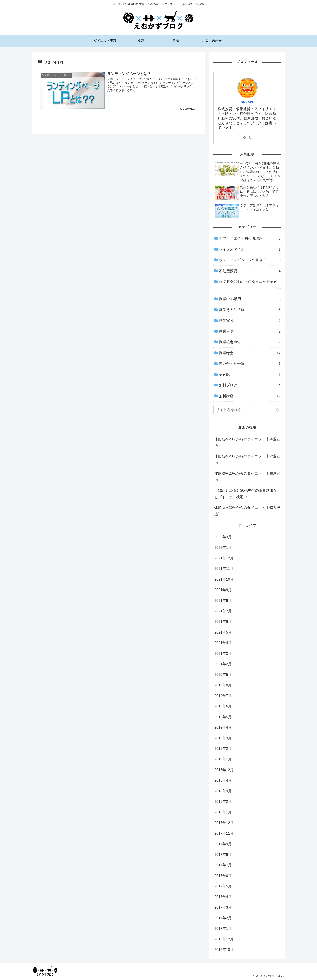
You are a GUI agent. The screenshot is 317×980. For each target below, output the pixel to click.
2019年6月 (223, 706)
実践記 (250, 375)
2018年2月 (223, 802)
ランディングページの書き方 (250, 260)
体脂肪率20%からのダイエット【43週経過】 (247, 511)
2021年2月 (223, 664)
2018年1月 (223, 812)
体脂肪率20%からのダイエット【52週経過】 (247, 459)
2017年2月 (223, 918)
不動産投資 (250, 271)
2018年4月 (223, 780)
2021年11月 (224, 569)
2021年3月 (223, 654)
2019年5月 (223, 717)
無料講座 (250, 396)
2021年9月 (223, 590)
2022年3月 (223, 537)
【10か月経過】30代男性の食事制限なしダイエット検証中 (246, 494)
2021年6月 (223, 622)
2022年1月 (223, 548)
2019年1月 (223, 759)
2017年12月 (224, 823)
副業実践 (250, 321)
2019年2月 (223, 749)
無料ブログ (250, 385)
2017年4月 (223, 897)
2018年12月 (224, 770)
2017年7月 (223, 865)
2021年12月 (224, 558)
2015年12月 (224, 939)
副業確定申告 (250, 342)
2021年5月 (223, 632)
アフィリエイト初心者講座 (250, 238)
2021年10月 (224, 579)
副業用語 (250, 331)
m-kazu (247, 102)
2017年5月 (223, 886)
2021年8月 (223, 601)
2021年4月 (223, 643)
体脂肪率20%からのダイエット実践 (250, 286)
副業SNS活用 (250, 299)
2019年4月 (223, 727)
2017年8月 (223, 855)
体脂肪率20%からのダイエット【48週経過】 (247, 477)
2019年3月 (223, 738)
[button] (278, 410)
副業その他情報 (250, 310)
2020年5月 (223, 675)
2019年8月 (223, 685)
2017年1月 (223, 929)
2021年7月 (223, 611)
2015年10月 (224, 950)
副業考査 (250, 353)
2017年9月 (223, 844)
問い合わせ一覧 (250, 364)
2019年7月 (223, 696)
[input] (247, 410)
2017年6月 (223, 876)
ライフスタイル (250, 249)
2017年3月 (223, 907)
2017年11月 (224, 833)
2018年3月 (223, 791)
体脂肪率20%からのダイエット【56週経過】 (247, 442)
